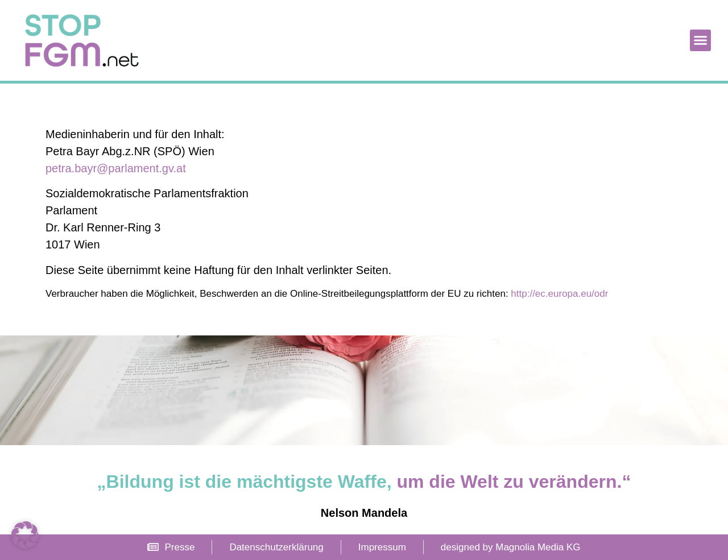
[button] (701, 40)
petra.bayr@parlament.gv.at (116, 168)
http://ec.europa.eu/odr (559, 294)
